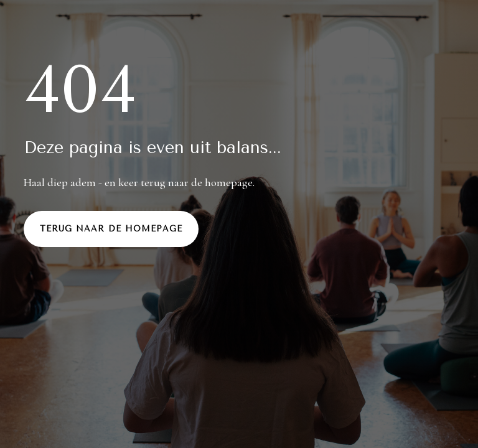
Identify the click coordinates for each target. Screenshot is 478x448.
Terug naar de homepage (111, 229)
